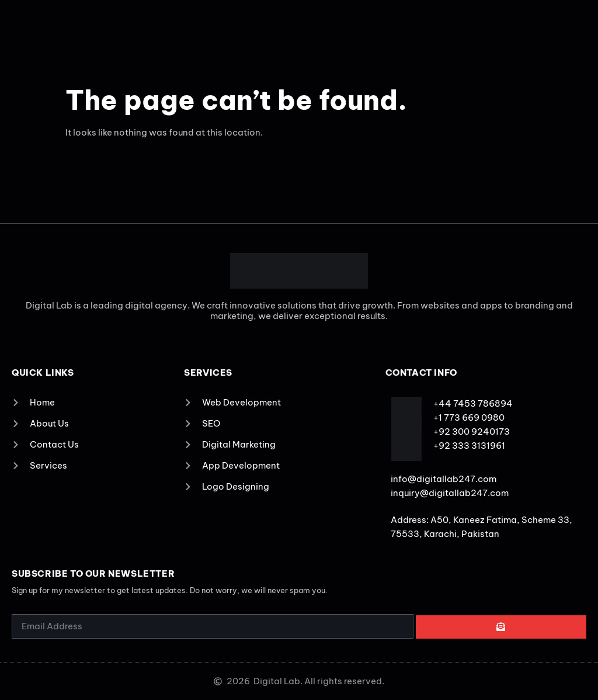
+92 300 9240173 (472, 432)
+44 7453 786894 (473, 403)
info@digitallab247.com (444, 479)
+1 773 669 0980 (469, 417)
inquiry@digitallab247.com (450, 493)
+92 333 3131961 (469, 446)
